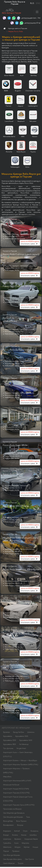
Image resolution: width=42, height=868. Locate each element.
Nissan (35, 137)
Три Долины (8, 748)
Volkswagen (15, 167)
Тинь (28, 817)
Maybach (21, 121)
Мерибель (7, 777)
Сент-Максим (9, 863)
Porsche (9, 152)
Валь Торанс (21, 821)
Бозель (15, 835)
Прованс (16, 851)
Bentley (34, 76)
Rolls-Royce (21, 152)
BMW (6, 91)
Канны (24, 835)
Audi (22, 76)
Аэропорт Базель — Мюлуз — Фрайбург (20, 761)
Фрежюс (18, 839)
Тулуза (21, 863)
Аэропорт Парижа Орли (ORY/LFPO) (19, 805)
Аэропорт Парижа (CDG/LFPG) (16, 793)
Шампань (7, 839)
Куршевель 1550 (10, 740)
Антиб (17, 831)
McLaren (33, 121)
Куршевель (8, 736)
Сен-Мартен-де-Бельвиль (14, 813)
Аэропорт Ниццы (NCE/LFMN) (16, 789)
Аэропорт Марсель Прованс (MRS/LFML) (21, 765)
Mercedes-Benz (9, 137)
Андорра (7, 831)
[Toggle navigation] (37, 12)
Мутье (27, 847)
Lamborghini (33, 106)
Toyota (33, 152)
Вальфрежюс (8, 825)
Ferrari (9, 106)
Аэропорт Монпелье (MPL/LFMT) (17, 781)
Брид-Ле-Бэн (19, 732)
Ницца (35, 847)
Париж (6, 851)
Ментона (7, 847)
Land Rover (9, 121)
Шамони (31, 732)
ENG (38, 3)
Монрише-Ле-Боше (11, 785)
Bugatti (18, 91)
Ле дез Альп (21, 748)
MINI (23, 137)
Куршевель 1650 (26, 740)
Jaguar (20, 106)
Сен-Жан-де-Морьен (12, 855)
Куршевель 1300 (22, 736)
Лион (16, 843)
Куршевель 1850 (10, 744)
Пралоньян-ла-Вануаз (12, 809)
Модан (18, 847)
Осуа (25, 831)
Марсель (25, 843)
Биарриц (34, 831)
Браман (6, 732)
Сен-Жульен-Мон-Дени (12, 859)
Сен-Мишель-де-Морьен (13, 817)
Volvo (27, 167)
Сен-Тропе (29, 859)
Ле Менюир (24, 744)
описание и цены (30, 242)
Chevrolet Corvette (33, 91)
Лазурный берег (31, 839)
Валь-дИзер (8, 821)
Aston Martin (9, 76)
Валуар (20, 825)
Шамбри (33, 835)
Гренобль (7, 843)
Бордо (6, 835)
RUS (32, 3)
